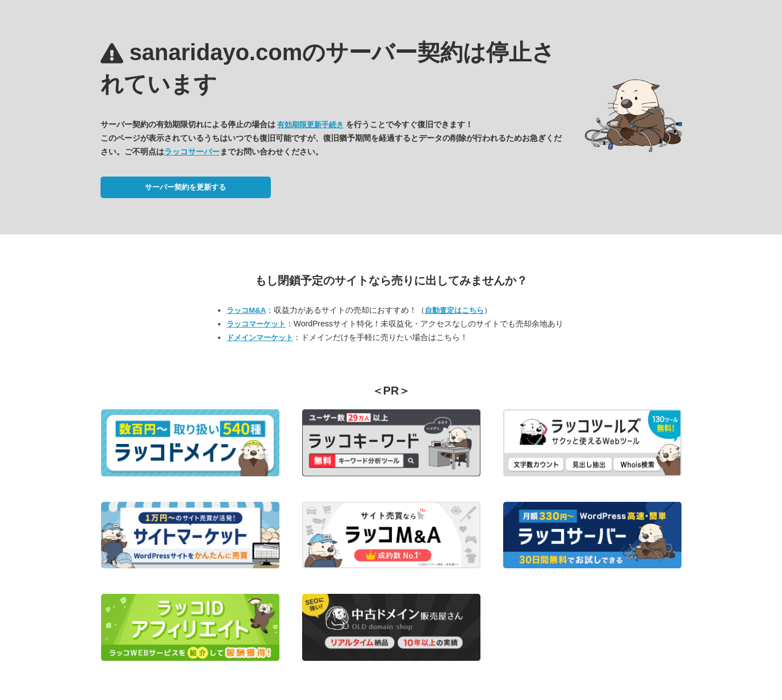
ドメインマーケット (260, 338)
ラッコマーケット (256, 324)
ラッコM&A (246, 310)
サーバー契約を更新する (185, 187)
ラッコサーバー (192, 152)
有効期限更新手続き (310, 125)
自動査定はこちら (454, 310)
